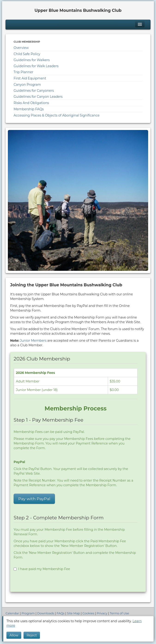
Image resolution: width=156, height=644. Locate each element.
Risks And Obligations (31, 103)
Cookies (88, 613)
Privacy (102, 613)
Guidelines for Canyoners (34, 91)
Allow (14, 635)
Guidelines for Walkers (32, 60)
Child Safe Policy (27, 54)
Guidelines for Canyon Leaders (38, 97)
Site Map (73, 613)
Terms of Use (120, 613)
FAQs (60, 613)
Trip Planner (23, 72)
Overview (21, 48)
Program (28, 613)
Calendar (12, 613)
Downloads (46, 613)
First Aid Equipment (30, 78)
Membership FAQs (29, 109)
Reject (32, 635)
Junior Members (33, 341)
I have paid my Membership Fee (42, 569)
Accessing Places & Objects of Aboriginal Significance (57, 115)
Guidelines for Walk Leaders (36, 66)
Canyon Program (27, 85)
